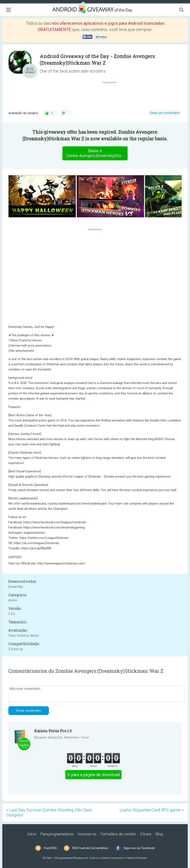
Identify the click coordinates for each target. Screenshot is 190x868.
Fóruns (146, 834)
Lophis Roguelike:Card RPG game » (152, 810)
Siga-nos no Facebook (139, 848)
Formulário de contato (118, 834)
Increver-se (87, 834)
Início (32, 834)
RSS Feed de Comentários (90, 848)
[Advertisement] (112, 94)
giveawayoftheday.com (74, 858)
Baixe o (97, 153)
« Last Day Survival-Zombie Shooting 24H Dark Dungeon (49, 812)
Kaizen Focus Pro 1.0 (53, 731)
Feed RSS (50, 848)
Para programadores (57, 834)
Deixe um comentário (165, 113)
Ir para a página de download (94, 775)
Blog (159, 834)
